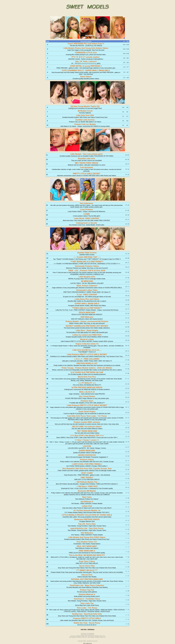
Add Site (84, 630)
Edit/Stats (91, 630)
